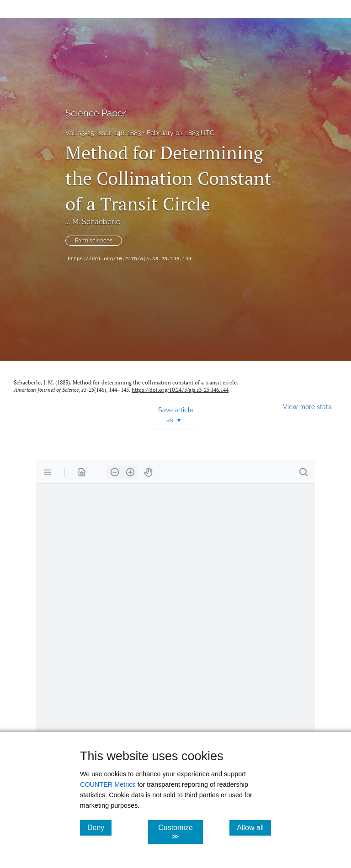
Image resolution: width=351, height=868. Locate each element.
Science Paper (96, 113)
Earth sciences (94, 241)
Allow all (254, 827)
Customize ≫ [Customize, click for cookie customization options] (180, 832)
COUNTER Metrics (108, 784)
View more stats (307, 407)
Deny (99, 827)
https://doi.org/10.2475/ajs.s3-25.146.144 (130, 259)
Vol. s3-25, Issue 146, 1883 (103, 133)
